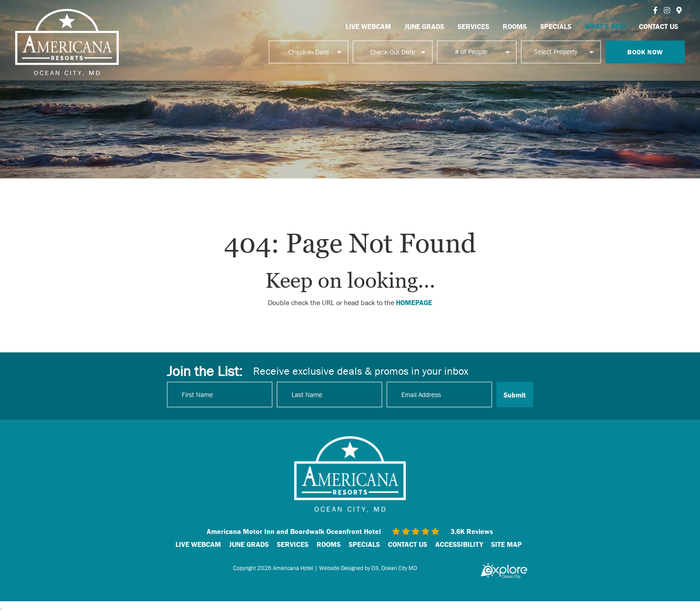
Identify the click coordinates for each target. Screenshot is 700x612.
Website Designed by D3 (349, 568)
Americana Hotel (293, 568)
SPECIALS (556, 26)
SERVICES (473, 26)
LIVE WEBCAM (368, 26)
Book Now (645, 52)
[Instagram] (667, 10)
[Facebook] (655, 10)
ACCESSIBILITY (459, 544)
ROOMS (515, 26)
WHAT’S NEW (605, 26)
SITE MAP (506, 544)
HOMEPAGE (414, 302)
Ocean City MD (399, 568)
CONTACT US (658, 26)
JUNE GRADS (424, 26)
